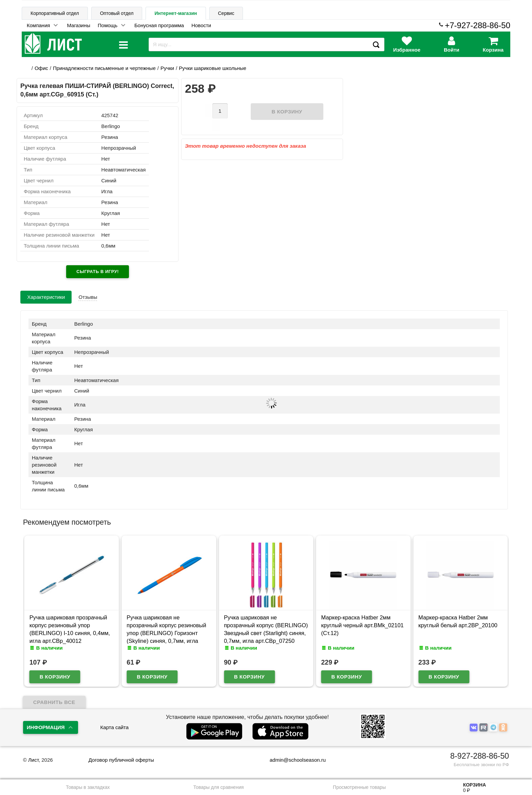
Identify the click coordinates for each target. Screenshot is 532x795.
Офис (41, 68)
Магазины (79, 25)
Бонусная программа (159, 25)
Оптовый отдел (117, 13)
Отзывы (88, 297)
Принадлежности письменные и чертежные (104, 68)
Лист (33, 760)
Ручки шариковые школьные (213, 68)
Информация (46, 727)
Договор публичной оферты (121, 760)
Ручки (167, 68)
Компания (39, 25)
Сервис (226, 13)
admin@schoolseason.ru (293, 760)
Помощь (108, 25)
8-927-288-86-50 (480, 756)
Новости (201, 25)
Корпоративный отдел (55, 13)
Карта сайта (115, 727)
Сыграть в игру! (98, 272)
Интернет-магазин (176, 13)
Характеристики (46, 297)
